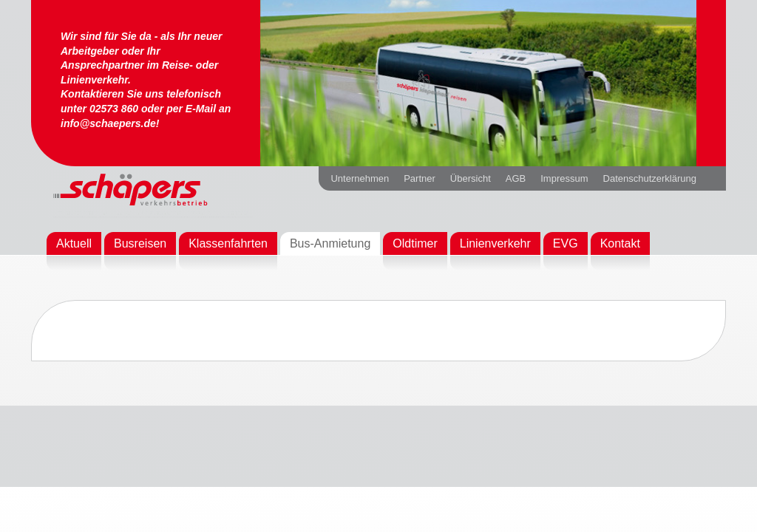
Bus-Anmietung (330, 243)
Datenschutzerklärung (650, 178)
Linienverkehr (495, 243)
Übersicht (471, 178)
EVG (566, 243)
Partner (420, 178)
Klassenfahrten (228, 243)
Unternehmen (360, 178)
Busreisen (140, 243)
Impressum (564, 178)
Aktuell (74, 243)
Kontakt (620, 243)
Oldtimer (415, 243)
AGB (516, 178)
